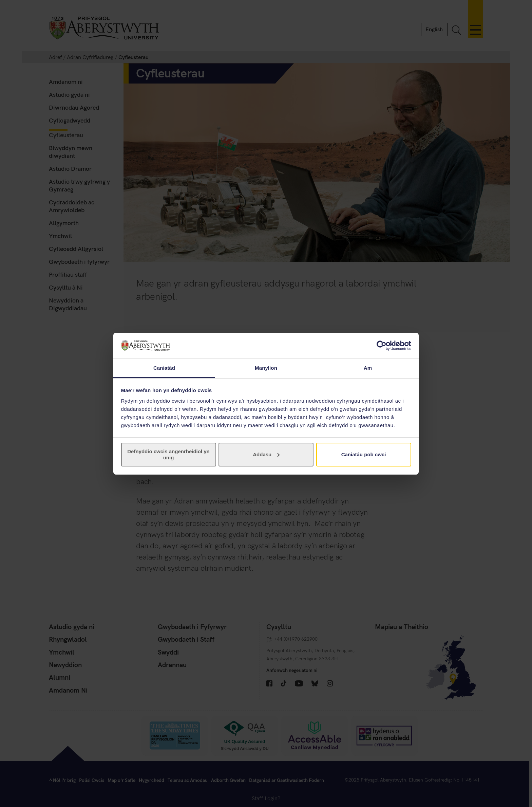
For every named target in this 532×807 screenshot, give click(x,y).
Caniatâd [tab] (164, 368)
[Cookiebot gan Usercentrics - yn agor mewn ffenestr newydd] (382, 346)
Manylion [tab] (266, 368)
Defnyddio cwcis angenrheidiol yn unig (168, 454)
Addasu (266, 454)
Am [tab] (368, 368)
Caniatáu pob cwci (364, 454)
